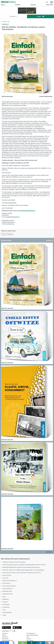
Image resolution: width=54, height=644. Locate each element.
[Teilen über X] (14, 643)
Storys (3, 5)
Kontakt (4, 635)
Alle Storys (13, 16)
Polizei (4, 615)
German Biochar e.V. (8, 589)
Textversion (5, 637)
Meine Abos (50, 5)
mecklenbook (5, 24)
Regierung (10, 234)
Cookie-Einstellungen (8, 640)
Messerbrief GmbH (8, 594)
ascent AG (5, 578)
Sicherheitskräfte (7, 612)
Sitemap (29, 639)
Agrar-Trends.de (7, 575)
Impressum (5, 633)
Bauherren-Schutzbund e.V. (10, 581)
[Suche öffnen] (47, 2)
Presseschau (6, 607)
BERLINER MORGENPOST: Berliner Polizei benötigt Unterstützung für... (22, 567)
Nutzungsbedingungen (32, 635)
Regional (33, 5)
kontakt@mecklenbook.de (28, 211)
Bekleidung (6, 599)
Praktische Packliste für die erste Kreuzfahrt (14, 562)
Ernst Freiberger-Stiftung (9, 586)
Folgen (41, 16)
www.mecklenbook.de (10, 203)
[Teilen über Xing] (32, 643)
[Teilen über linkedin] (41, 643)
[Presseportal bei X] (12, 631)
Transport (5, 602)
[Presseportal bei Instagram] (14, 631)
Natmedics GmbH (7, 591)
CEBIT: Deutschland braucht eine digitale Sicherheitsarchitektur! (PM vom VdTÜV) (24, 565)
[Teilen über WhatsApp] (23, 643)
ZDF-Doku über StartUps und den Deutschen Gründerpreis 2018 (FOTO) (22, 573)
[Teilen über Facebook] (5, 643)
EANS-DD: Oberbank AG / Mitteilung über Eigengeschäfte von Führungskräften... (24, 570)
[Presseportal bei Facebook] (10, 631)
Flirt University (6, 583)
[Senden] (50, 643)
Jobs (28, 637)
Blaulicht (18, 5)
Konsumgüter (6, 605)
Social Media (30, 640)
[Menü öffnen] (52, 2)
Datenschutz (5, 639)
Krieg (4, 610)
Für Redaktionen (31, 633)
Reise (4, 597)
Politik (3, 234)
